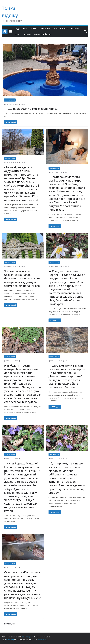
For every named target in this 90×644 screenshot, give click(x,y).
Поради (27, 34)
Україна (34, 29)
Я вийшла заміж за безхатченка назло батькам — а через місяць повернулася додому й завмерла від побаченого (22, 278)
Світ (25, 29)
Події (17, 29)
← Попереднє (8, 624)
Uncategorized (54, 168)
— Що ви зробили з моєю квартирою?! (31, 109)
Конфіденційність (43, 34)
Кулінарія (76, 29)
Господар (46, 29)
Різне (17, 34)
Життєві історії (61, 29)
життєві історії (10, 100)
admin (23, 104)
